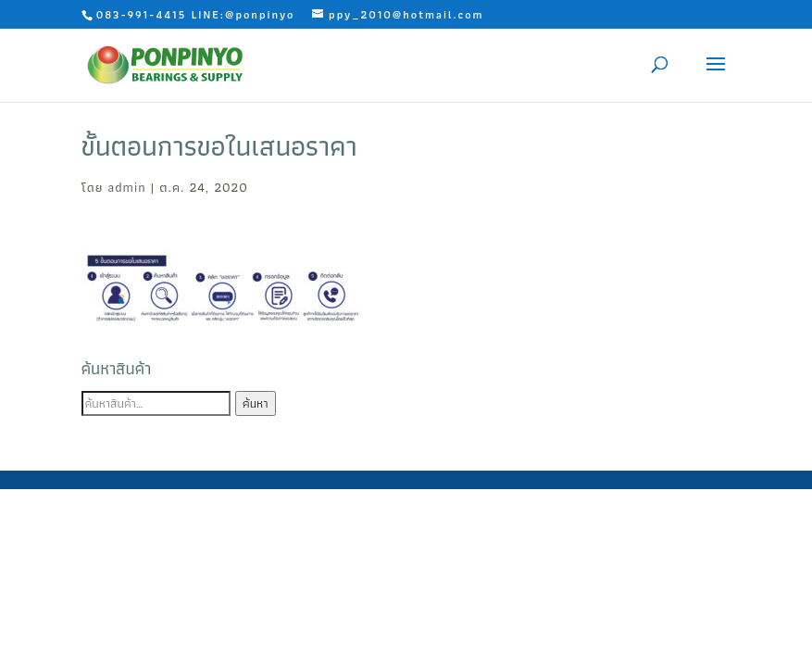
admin (127, 187)
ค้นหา (255, 403)
